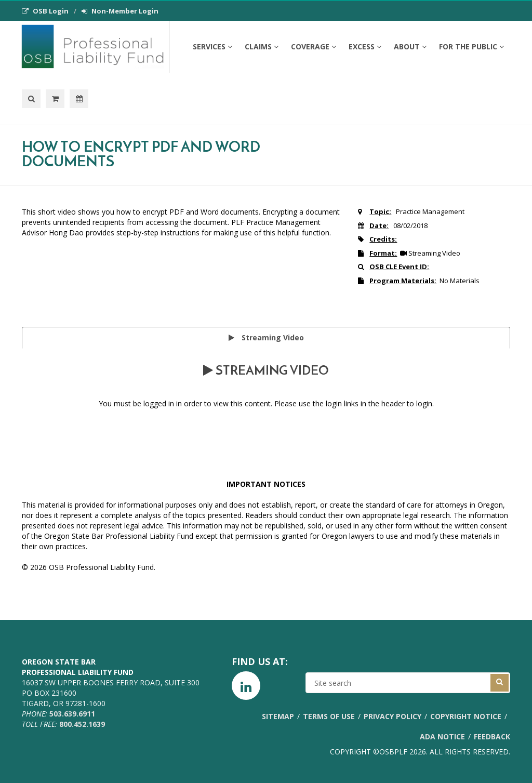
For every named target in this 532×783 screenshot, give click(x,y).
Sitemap (278, 716)
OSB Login (45, 11)
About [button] (410, 47)
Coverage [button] (314, 47)
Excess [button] (365, 47)
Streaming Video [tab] (266, 337)
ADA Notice (442, 736)
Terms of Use (329, 716)
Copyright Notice (466, 716)
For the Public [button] (471, 47)
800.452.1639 (82, 724)
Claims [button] (262, 47)
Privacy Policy (393, 716)
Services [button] (212, 47)
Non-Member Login (120, 11)
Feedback (492, 736)
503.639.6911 (72, 714)
